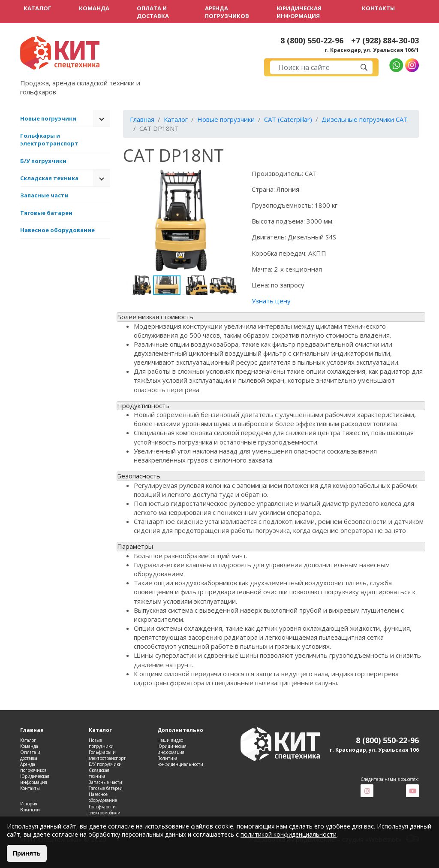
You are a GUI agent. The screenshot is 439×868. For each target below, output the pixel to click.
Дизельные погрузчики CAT (365, 119)
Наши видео (170, 740)
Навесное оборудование (57, 230)
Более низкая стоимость (155, 317)
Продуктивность (143, 405)
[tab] (271, 317)
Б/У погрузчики (43, 161)
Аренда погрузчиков (227, 12)
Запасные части (44, 195)
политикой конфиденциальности (289, 834)
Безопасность (139, 476)
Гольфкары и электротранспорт (49, 139)
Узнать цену (271, 301)
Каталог (38, 8)
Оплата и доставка (153, 12)
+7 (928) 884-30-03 (385, 41)
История (29, 804)
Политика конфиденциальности (180, 761)
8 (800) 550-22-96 (312, 41)
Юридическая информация (299, 12)
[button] (231, 177)
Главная (142, 119)
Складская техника (49, 178)
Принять (27, 853)
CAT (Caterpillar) (288, 119)
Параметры (135, 546)
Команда (94, 8)
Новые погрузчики (48, 118)
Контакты (378, 8)
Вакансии (30, 810)
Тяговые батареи (46, 213)
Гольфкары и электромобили (105, 810)
